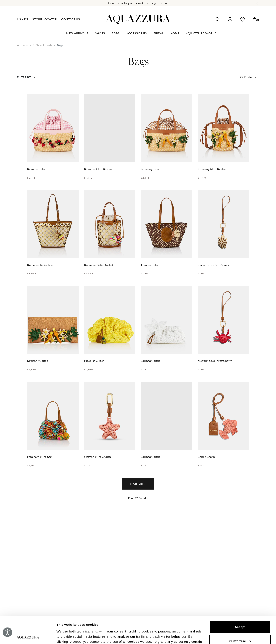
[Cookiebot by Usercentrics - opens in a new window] (28, 636)
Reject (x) (240, 626)
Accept (240, 599)
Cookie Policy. (147, 624)
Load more (138, 484)
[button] (257, 3)
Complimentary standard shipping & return (138, 3)
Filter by (24, 77)
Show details (67, 635)
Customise (240, 612)
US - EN (22, 19)
